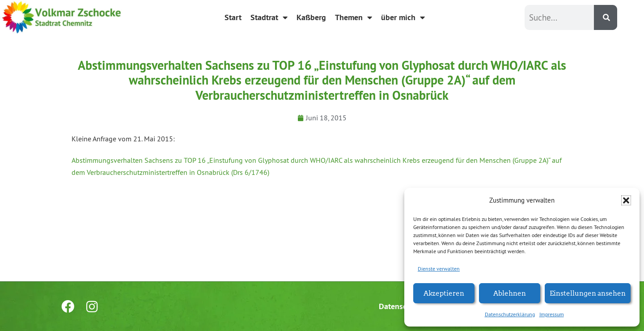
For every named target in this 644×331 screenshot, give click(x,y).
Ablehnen (510, 293)
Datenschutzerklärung (510, 314)
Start (233, 17)
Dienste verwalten (439, 269)
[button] (626, 200)
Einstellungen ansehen (588, 293)
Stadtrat (269, 17)
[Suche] (606, 17)
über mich (403, 17)
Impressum (552, 314)
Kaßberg (311, 17)
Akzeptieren (444, 293)
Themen (354, 17)
